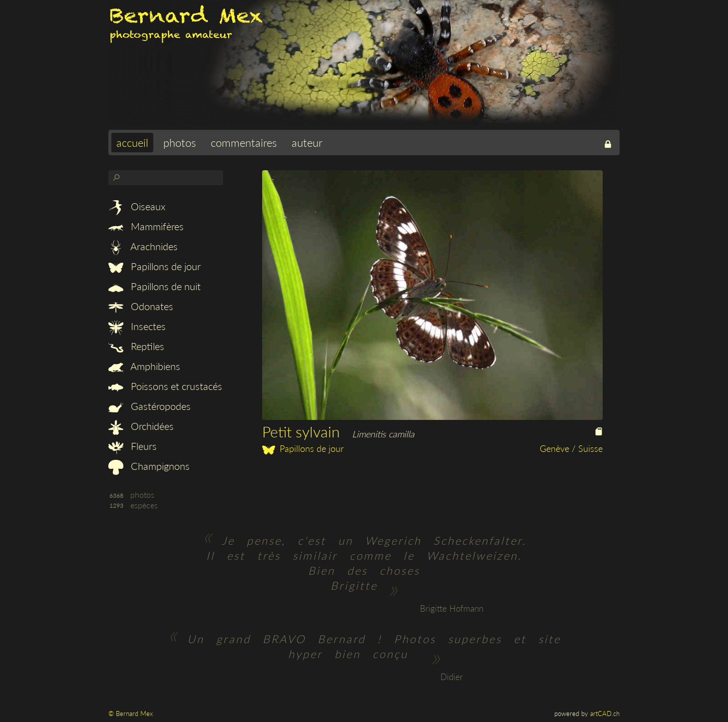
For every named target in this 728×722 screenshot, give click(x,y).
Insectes (137, 326)
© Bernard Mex (131, 714)
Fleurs (133, 446)
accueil (132, 143)
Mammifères (146, 226)
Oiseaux (137, 206)
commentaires (244, 143)
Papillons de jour (155, 266)
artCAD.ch (605, 714)
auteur (307, 143)
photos (180, 143)
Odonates (141, 306)
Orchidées (141, 426)
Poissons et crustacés (165, 386)
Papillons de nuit (155, 286)
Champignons (149, 466)
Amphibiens (144, 366)
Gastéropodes (150, 406)
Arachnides (143, 246)
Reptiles (136, 346)
